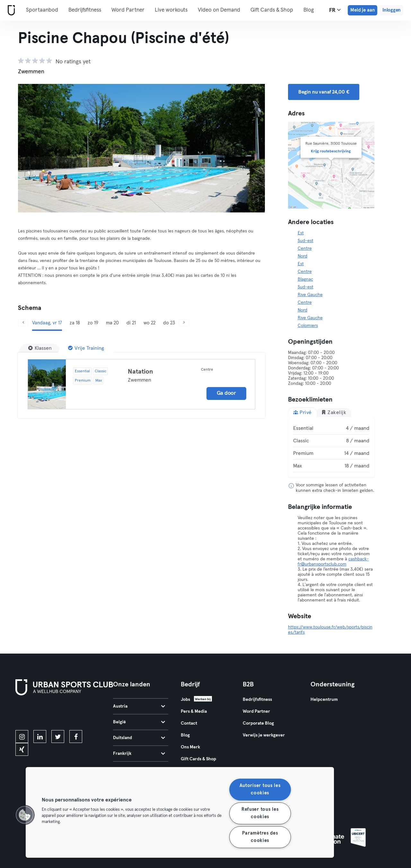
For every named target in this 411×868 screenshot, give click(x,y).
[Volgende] (184, 323)
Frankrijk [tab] (139, 754)
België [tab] (139, 722)
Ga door (226, 393)
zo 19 (93, 323)
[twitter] (58, 737)
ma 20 (112, 323)
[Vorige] (23, 323)
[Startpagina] (10, 10)
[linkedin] (40, 737)
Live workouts (171, 10)
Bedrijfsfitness (85, 10)
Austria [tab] (139, 706)
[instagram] (22, 737)
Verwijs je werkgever (264, 735)
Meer (260, 10)
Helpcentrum (324, 700)
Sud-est (306, 241)
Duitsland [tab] (139, 738)
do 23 (169, 323)
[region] (180, 812)
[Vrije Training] (86, 348)
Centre (305, 249)
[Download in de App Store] (37, 714)
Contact (189, 723)
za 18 (75, 323)
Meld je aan (363, 10)
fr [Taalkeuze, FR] (335, 10)
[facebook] (76, 737)
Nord (302, 256)
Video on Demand (219, 10)
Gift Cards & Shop (198, 759)
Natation (140, 372)
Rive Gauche (310, 295)
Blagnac (305, 279)
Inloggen (392, 10)
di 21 (131, 323)
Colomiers (308, 326)
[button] (25, 815)
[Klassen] (40, 348)
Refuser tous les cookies (260, 813)
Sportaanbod (42, 10)
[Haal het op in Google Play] (84, 714)
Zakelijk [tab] (334, 412)
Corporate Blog (258, 723)
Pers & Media (194, 711)
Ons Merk (190, 747)
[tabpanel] (331, 447)
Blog (185, 735)
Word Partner (128, 10)
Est (301, 233)
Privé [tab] (302, 412)
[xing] (22, 749)
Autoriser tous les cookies (260, 789)
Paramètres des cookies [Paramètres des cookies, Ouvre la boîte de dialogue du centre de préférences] (260, 837)
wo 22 (149, 323)
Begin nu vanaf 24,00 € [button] (324, 92)
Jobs (185, 700)
